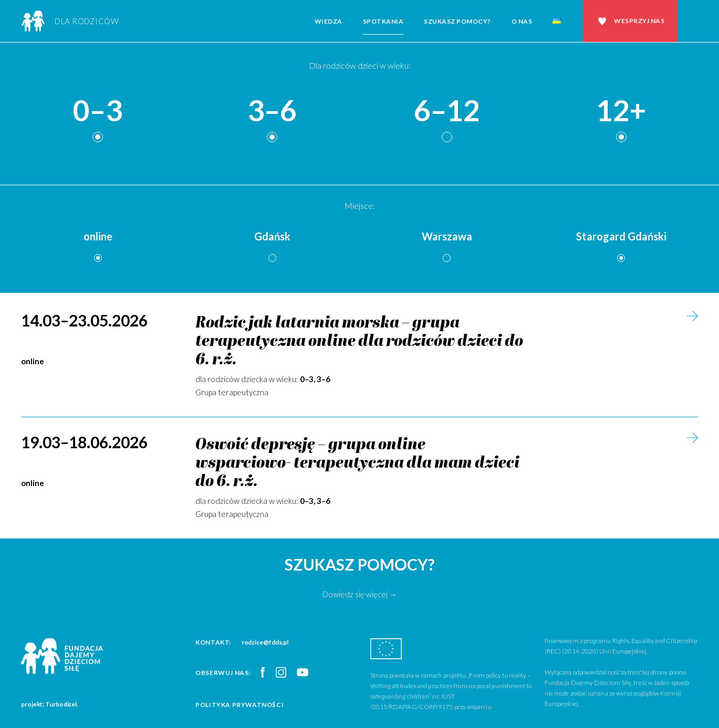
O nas (522, 21)
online (98, 236)
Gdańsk (272, 236)
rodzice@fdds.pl (265, 642)
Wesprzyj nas (639, 21)
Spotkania (383, 21)
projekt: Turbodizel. (50, 704)
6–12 (447, 111)
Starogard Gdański (621, 236)
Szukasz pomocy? (457, 21)
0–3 (98, 111)
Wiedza (329, 21)
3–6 (272, 111)
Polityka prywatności (239, 705)
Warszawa (447, 236)
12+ (621, 111)
